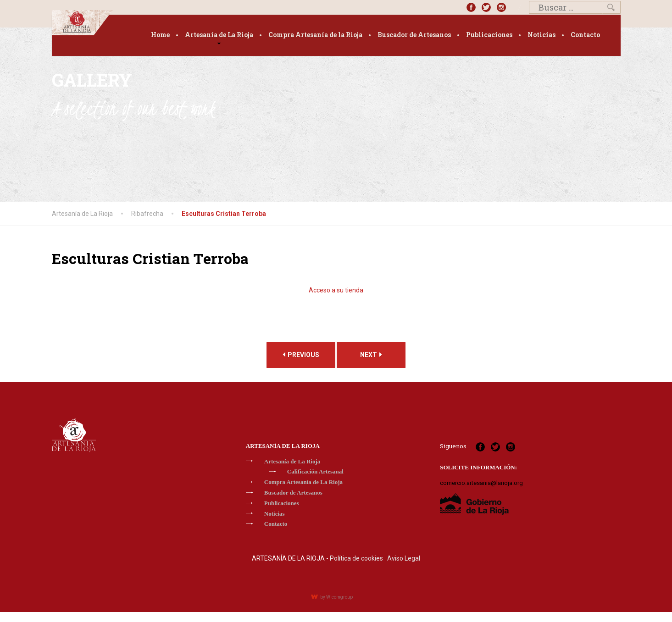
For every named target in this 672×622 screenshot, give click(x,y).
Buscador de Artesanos (414, 35)
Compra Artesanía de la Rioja (315, 35)
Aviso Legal (404, 558)
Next (371, 355)
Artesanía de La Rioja (219, 35)
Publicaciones (489, 35)
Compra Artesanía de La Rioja (303, 482)
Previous (301, 355)
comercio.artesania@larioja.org (481, 483)
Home (160, 35)
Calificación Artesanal (315, 471)
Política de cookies (356, 558)
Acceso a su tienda (336, 290)
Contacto (585, 35)
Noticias (541, 35)
